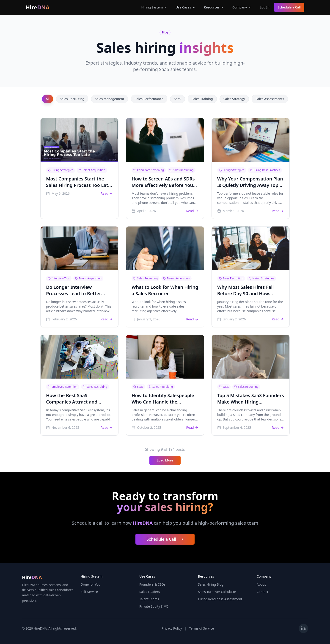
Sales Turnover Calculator (217, 592)
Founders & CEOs (152, 584)
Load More (165, 460)
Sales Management (110, 99)
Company (242, 7)
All (48, 99)
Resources (214, 7)
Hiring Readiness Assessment (220, 599)
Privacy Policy (172, 628)
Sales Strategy (234, 99)
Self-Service (89, 592)
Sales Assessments (270, 99)
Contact (263, 592)
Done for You (91, 584)
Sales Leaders (150, 592)
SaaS (177, 99)
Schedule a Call (289, 7)
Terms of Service (202, 628)
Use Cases (186, 7)
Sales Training (202, 99)
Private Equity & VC (154, 606)
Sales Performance (149, 99)
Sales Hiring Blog (211, 584)
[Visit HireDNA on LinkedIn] (303, 628)
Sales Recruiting (72, 99)
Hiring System (154, 7)
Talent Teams (149, 599)
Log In (264, 7)
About (261, 584)
